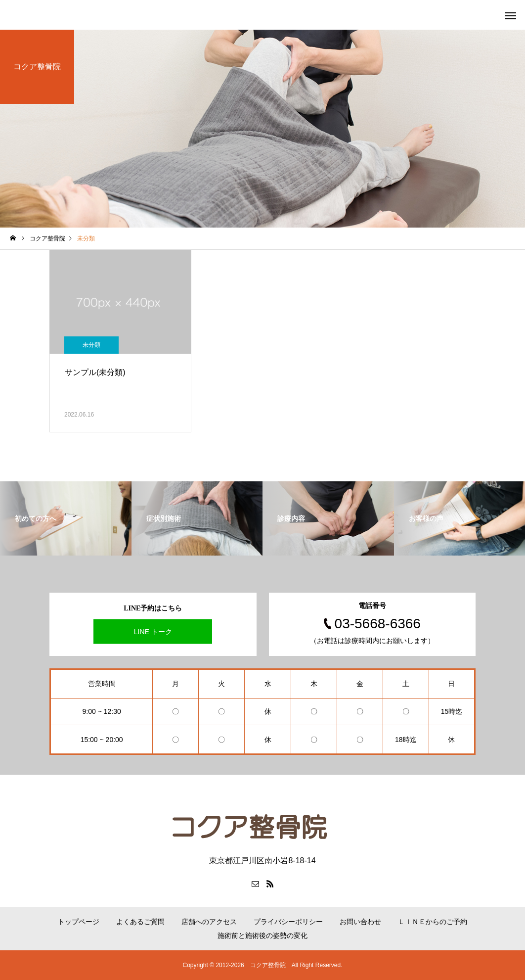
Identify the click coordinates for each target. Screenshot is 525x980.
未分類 (91, 345)
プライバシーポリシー (288, 922)
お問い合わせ (360, 922)
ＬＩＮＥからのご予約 (433, 922)
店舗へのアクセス (209, 922)
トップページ (79, 922)
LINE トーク (153, 632)
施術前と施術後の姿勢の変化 (262, 935)
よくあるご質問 (140, 922)
